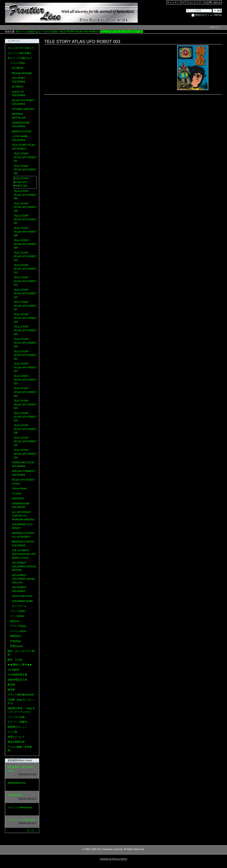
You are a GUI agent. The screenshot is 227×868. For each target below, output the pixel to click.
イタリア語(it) (50, 32)
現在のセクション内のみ (208, 15)
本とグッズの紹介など (28, 32)
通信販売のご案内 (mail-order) (22, 771)
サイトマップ (174, 2)
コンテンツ (14, 41)
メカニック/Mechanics (22, 810)
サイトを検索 (186, 9)
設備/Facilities (22, 797)
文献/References (22, 785)
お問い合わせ (214, 2)
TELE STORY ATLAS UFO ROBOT (79, 32)
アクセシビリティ (194, 2)
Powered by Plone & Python (113, 859)
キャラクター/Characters (22, 822)
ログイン (215, 27)
